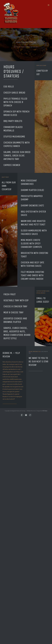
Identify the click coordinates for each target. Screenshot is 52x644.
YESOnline (45, 411)
